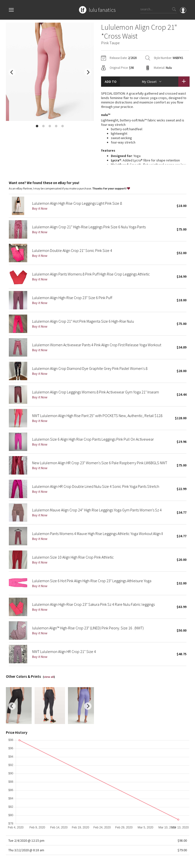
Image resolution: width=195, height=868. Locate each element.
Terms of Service (73, 862)
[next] (88, 72)
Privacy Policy (49, 862)
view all (49, 662)
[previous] (12, 72)
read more (145, 155)
